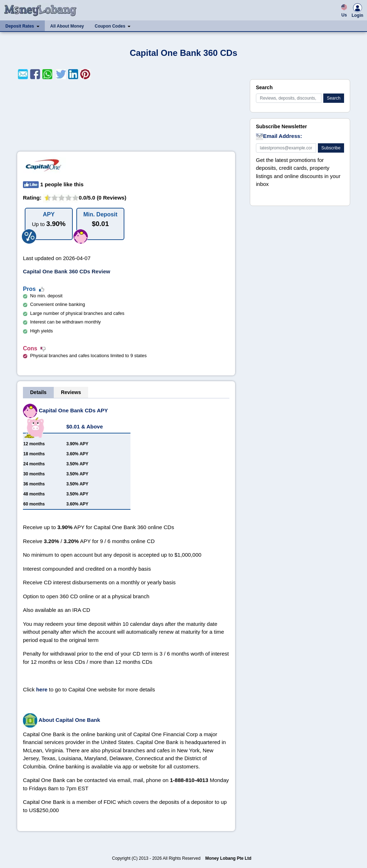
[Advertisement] (126, 115)
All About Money (67, 26)
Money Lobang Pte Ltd (228, 858)
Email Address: (279, 136)
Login (358, 11)
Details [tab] (38, 392)
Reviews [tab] (71, 392)
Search (334, 98)
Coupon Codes (110, 26)
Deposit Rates (20, 26)
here (42, 689)
